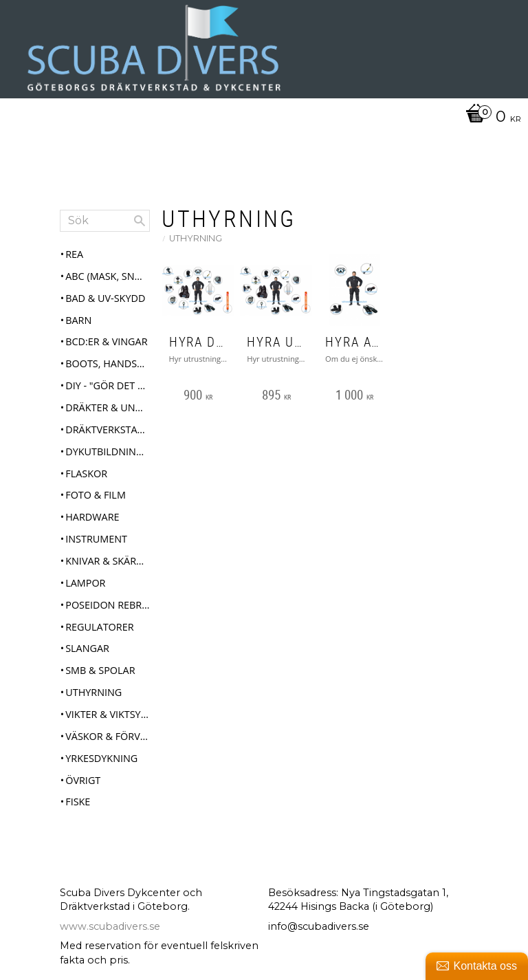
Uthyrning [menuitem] (93, 692)
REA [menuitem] (74, 254)
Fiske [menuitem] (78, 802)
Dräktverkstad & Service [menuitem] (107, 429)
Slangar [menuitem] (87, 648)
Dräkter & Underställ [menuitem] (107, 407)
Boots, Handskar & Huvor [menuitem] (107, 363)
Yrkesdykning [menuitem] (101, 758)
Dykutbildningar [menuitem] (107, 451)
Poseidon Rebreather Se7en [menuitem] (107, 605)
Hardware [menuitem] (92, 517)
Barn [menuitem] (78, 320)
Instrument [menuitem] (96, 539)
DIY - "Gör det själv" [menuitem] (107, 385)
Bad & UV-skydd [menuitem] (105, 298)
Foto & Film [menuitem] (96, 495)
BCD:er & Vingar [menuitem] (106, 341)
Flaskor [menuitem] (86, 473)
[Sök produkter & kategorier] (105, 221)
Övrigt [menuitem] (83, 780)
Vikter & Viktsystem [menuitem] (107, 714)
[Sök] (140, 221)
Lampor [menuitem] (85, 583)
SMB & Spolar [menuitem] (100, 670)
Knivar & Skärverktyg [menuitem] (107, 561)
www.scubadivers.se (110, 926)
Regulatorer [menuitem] (99, 627)
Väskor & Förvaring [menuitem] (107, 736)
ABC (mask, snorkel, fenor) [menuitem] (107, 276)
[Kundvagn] (261, 118)
